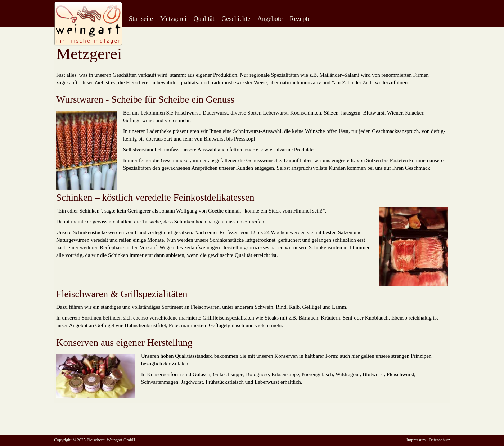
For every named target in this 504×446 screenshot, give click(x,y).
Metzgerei (173, 19)
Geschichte (236, 19)
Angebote (270, 19)
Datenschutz (439, 440)
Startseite (141, 19)
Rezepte (300, 19)
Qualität (204, 19)
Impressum (416, 440)
